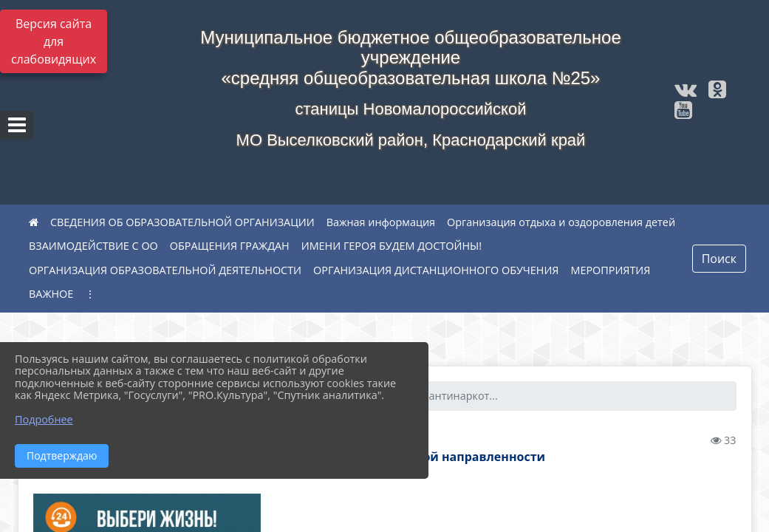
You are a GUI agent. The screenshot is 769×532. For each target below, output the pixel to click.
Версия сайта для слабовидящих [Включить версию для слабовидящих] (54, 41)
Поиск (719, 259)
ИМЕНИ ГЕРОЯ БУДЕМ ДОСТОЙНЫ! (392, 246)
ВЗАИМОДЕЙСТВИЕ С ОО (93, 246)
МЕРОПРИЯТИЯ (610, 270)
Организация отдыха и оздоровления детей (561, 222)
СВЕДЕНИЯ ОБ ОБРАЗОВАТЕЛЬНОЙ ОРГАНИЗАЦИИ (182, 222)
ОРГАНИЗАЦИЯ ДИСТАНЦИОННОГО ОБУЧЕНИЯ (436, 270)
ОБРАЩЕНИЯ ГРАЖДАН (230, 246)
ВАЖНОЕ (51, 294)
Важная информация (381, 222)
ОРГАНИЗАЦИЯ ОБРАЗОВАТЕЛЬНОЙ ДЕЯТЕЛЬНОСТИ (165, 270)
